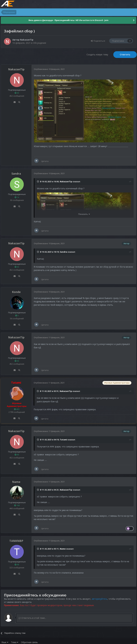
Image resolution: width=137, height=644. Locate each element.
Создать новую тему (97, 55)
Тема (15, 642)
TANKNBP (16, 541)
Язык (5, 642)
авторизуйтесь (100, 599)
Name (16, 482)
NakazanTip (27, 40)
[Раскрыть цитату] (38, 181)
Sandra (16, 174)
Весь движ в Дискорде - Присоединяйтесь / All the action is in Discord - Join (68, 20)
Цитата (45, 161)
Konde (16, 292)
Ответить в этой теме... (32, 618)
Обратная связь (29, 642)
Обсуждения (40, 43)
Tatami (63, 440)
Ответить (125, 55)
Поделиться (98, 41)
